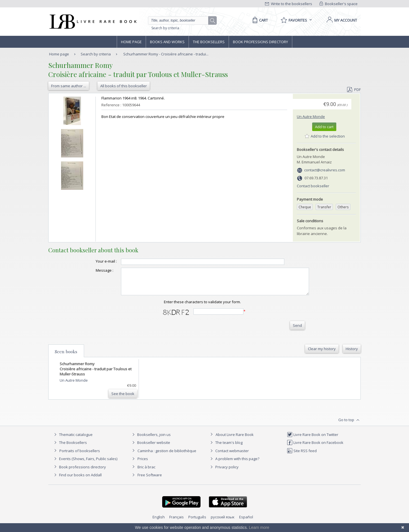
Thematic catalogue (73, 440)
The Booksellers (209, 42)
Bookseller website (150, 448)
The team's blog (226, 448)
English (159, 522)
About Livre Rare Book (235, 440)
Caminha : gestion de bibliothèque (167, 456)
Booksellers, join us (151, 440)
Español (246, 522)
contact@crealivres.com (325, 170)
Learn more (259, 527)
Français (177, 522)
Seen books (66, 357)
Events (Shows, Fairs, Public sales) (85, 464)
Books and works (167, 42)
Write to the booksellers (289, 4)
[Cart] (259, 20)
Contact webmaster (229, 456)
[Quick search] (181, 20)
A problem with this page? (234, 464)
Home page (131, 42)
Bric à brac (146, 472)
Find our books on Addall (77, 480)
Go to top (349, 425)
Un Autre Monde (311, 117)
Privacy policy (224, 472)
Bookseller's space (339, 4)
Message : (93, 270)
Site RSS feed (302, 456)
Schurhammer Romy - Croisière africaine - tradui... (166, 54)
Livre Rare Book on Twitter (313, 440)
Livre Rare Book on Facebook (315, 448)
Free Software (150, 480)
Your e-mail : (95, 261)
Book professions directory (260, 42)
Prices (143, 464)
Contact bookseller (313, 186)
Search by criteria (165, 28)
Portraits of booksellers (80, 456)
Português (197, 522)
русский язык (223, 522)
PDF (354, 90)
